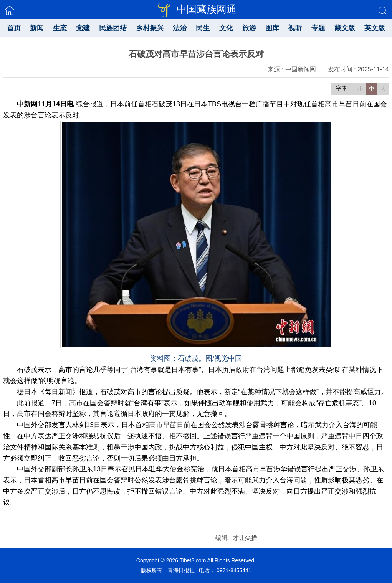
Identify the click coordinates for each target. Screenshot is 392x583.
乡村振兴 (150, 28)
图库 (272, 28)
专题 (318, 28)
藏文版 (345, 28)
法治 (180, 28)
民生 (203, 28)
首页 (14, 28)
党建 (83, 28)
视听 (295, 28)
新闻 (37, 28)
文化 (226, 28)
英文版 (375, 28)
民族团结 (113, 28)
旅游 (249, 28)
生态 (60, 28)
